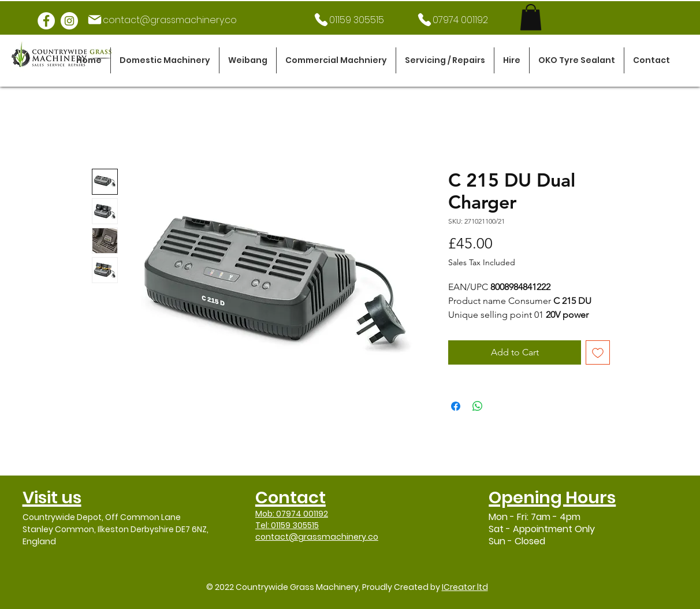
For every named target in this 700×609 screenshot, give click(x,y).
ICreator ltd (465, 587)
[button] (165, 60)
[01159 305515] (348, 20)
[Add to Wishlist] (598, 352)
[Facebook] (46, 21)
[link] (531, 17)
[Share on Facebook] (456, 406)
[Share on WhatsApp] (478, 406)
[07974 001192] (452, 20)
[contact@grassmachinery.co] (162, 20)
